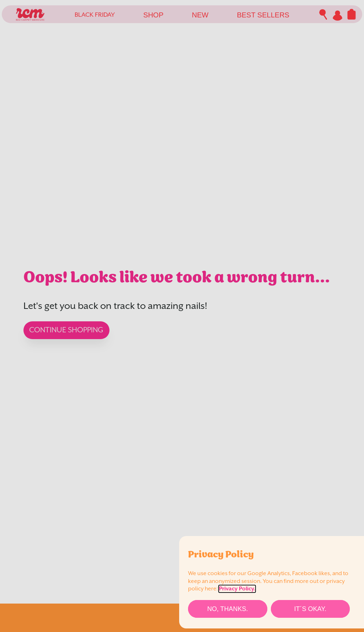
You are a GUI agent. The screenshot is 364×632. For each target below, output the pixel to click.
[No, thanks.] (228, 609)
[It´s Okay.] (311, 609)
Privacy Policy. (237, 589)
